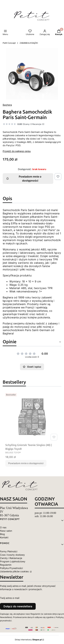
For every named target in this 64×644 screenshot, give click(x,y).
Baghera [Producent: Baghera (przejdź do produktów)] (7, 105)
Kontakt (4, 537)
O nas (3, 527)
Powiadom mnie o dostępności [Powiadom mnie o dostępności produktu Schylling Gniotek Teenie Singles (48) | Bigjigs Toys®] (26, 463)
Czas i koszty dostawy (12, 555)
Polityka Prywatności (11, 568)
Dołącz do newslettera (18, 606)
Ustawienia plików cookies (15, 571)
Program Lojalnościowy (13, 561)
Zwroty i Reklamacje (11, 558)
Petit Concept (9, 43)
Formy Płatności (9, 551)
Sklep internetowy (28, 640)
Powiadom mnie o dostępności (24, 179)
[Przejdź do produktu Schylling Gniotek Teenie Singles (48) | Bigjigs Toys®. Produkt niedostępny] (32, 417)
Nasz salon (6, 531)
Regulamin (6, 565)
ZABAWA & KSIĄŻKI (29, 43)
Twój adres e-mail (10, 598)
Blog (2, 534)
